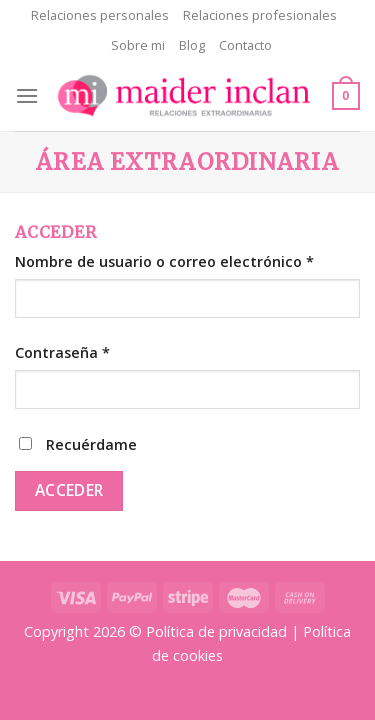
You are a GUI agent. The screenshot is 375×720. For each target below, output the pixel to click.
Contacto (245, 45)
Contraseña (62, 352)
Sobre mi (138, 45)
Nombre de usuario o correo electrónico (164, 261)
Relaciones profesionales (260, 15)
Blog (192, 45)
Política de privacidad (216, 631)
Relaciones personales (100, 15)
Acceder (69, 490)
